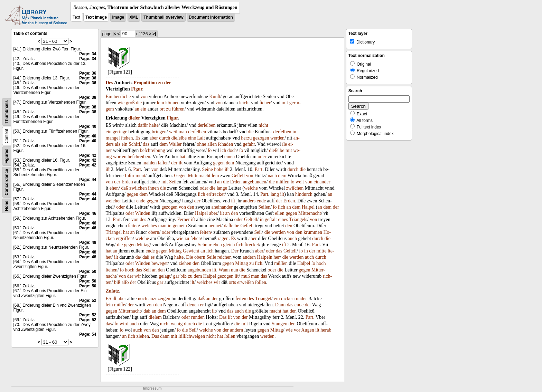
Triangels (298, 219)
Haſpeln (265, 257)
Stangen (279, 324)
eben (217, 245)
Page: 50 (88, 271)
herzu (246, 138)
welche (251, 188)
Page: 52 (88, 300)
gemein (180, 226)
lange (222, 188)
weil (173, 132)
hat (182, 157)
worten (120, 157)
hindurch (304, 194)
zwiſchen (138, 188)
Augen (307, 330)
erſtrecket (216, 194)
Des (110, 83)
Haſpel (308, 207)
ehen (114, 188)
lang (275, 194)
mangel (113, 138)
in (294, 132)
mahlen (149, 163)
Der (235, 251)
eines (283, 219)
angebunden (255, 182)
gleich (229, 245)
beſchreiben (139, 157)
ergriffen (124, 238)
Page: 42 (88, 155)
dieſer (134, 118)
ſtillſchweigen (192, 336)
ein (143, 109)
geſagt (165, 276)
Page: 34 (88, 54)
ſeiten (133, 226)
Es (138, 138)
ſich (201, 194)
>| (154, 34)
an (137, 109)
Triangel (114, 232)
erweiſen (245, 282)
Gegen (181, 176)
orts (232, 282)
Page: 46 (88, 213)
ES (109, 299)
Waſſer (175, 144)
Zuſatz (113, 291)
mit (285, 103)
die (139, 103)
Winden (143, 213)
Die (189, 257)
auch (292, 238)
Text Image (96, 17)
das (146, 144)
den (191, 207)
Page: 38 (88, 97)
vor (297, 330)
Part (137, 169)
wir (138, 276)
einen (230, 157)
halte (154, 125)
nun (235, 270)
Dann (280, 305)
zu (160, 83)
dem (163, 144)
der (168, 83)
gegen (219, 163)
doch (232, 150)
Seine (208, 169)
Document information (211, 17)
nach (272, 176)
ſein (161, 103)
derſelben (207, 125)
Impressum (152, 388)
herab (326, 330)
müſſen (283, 182)
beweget (160, 263)
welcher (113, 201)
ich (223, 150)
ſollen (261, 282)
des (143, 219)
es (153, 257)
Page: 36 (88, 73)
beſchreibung (153, 150)
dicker (287, 299)
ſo (210, 150)
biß (184, 276)
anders (249, 201)
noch (143, 299)
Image (118, 17)
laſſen (163, 163)
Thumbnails (7, 112)
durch (165, 138)
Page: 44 (88, 180)
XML (134, 17)
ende (141, 201)
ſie (284, 144)
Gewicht (191, 251)
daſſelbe (232, 226)
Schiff (134, 144)
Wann (224, 270)
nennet (215, 226)
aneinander (222, 207)
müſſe (120, 305)
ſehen (196, 238)
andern (249, 257)
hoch (321, 263)
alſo (125, 282)
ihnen (153, 188)
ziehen (185, 263)
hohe (219, 169)
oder (262, 157)
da (137, 257)
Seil (173, 182)
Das (223, 317)
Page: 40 (88, 126)
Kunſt (215, 97)
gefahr (249, 144)
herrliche (122, 97)
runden (198, 317)
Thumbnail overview (163, 17)
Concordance (7, 182)
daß (125, 188)
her (277, 257)
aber (154, 138)
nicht (263, 125)
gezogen (261, 138)
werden (277, 138)
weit (300, 182)
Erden (127, 182)
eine (192, 138)
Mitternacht (199, 176)
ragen (223, 238)
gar (176, 276)
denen (193, 305)
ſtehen (127, 138)
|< (114, 34)
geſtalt (271, 219)
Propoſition (145, 83)
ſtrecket (252, 245)
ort (162, 109)
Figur (137, 89)
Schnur (205, 245)
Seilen (264, 207)
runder (301, 299)
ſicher (265, 103)
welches (149, 226)
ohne (201, 144)
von (144, 97)
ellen (279, 213)
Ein (109, 97)
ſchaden (226, 144)
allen (212, 144)
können (172, 103)
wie (121, 103)
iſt (181, 163)
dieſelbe (179, 138)
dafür (143, 125)
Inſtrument (135, 176)
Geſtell (238, 176)
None (7, 206)
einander (322, 182)
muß (246, 276)
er (202, 305)
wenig (177, 324)
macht (275, 311)
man (183, 132)
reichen (225, 257)
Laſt (201, 138)
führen (178, 109)
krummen (313, 232)
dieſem (155, 317)
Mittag (143, 245)
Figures (7, 156)
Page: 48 (88, 242)
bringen (159, 132)
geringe (120, 132)
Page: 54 (88, 334)
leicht (245, 103)
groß (130, 103)
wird (124, 324)
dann (165, 336)
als (118, 144)
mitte (322, 251)
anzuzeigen (160, 299)
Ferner (183, 219)
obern (154, 232)
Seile (211, 257)
